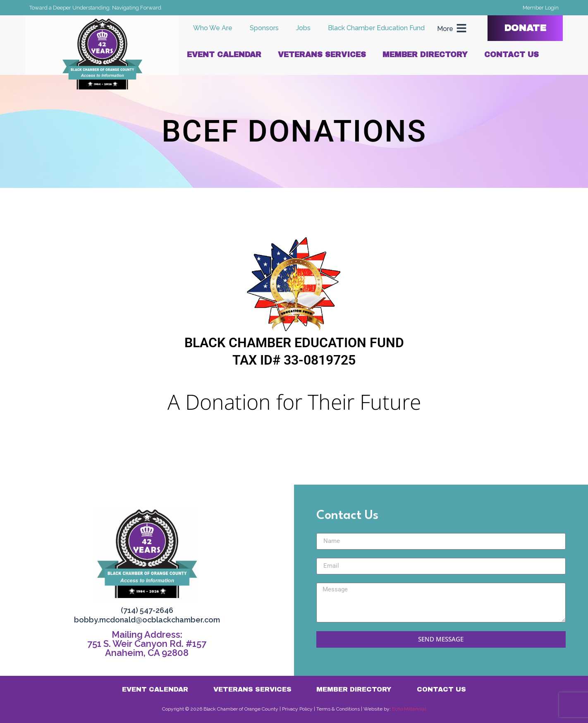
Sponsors (264, 28)
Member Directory (425, 55)
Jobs (303, 28)
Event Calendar (224, 55)
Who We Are (213, 28)
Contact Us (512, 55)
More (445, 29)
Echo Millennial (409, 709)
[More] (461, 28)
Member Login (541, 8)
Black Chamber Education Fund (376, 28)
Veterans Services (322, 55)
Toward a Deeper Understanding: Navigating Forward (95, 8)
